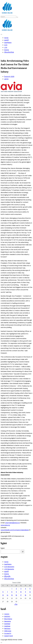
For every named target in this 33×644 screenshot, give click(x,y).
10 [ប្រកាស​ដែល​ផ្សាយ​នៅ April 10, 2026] (21, 592)
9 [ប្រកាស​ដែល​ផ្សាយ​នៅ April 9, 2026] (16, 592)
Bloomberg (8, 619)
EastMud (7, 624)
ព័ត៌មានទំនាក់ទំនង (9, 52)
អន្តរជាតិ (6, 40)
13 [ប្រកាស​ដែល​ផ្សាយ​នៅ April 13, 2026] (3, 595)
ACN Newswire (9, 567)
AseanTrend (8, 636)
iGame (7, 50)
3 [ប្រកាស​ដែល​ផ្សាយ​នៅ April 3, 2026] (21, 589)
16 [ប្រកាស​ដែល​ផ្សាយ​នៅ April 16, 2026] (16, 595)
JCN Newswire (9, 569)
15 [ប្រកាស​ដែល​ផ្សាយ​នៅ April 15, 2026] (12, 595)
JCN (6, 47)
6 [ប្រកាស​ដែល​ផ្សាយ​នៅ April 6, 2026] (3, 592)
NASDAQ (7, 616)
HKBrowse (8, 631)
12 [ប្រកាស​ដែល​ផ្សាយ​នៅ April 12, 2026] (30, 592)
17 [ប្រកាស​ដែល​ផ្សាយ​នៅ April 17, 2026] (21, 595)
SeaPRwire (8, 43)
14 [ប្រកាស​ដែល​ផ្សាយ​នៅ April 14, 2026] (7, 595)
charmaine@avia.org (12, 523)
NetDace (7, 629)
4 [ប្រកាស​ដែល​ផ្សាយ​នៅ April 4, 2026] (25, 589)
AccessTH (8, 633)
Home (6, 38)
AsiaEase (7, 626)
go (23, 551)
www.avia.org (5, 525)
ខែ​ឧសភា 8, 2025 (9, 77)
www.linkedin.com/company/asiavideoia (15, 530)
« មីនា (16, 604)
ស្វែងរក (3, 548)
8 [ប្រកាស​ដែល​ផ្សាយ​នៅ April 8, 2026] (12, 592)
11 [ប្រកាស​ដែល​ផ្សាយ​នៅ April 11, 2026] (26, 592)
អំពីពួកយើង (7, 576)
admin (6, 79)
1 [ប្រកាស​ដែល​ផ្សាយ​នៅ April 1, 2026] (12, 589)
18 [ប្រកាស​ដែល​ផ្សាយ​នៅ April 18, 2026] (25, 595)
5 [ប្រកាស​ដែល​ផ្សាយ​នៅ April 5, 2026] (30, 589)
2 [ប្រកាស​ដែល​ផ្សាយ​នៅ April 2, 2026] (16, 589)
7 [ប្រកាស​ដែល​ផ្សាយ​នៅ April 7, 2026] (7, 592)
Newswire (8, 621)
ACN (6, 45)
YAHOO (7, 614)
